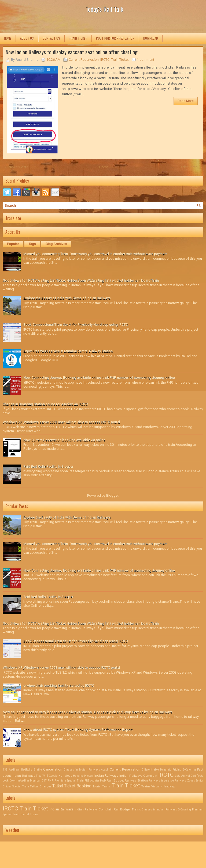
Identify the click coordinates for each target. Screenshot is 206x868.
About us (27, 38)
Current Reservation (84, 60)
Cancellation (53, 769)
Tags (32, 244)
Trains (146, 786)
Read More (186, 101)
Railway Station (137, 780)
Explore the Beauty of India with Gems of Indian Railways (67, 298)
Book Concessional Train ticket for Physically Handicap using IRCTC (76, 325)
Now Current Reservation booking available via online (64, 440)
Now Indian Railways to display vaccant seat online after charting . (73, 52)
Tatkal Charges (41, 786)
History (89, 776)
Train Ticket (78, 38)
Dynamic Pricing (171, 770)
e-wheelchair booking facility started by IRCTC (59, 686)
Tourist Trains (102, 786)
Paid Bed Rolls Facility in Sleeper (48, 467)
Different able (151, 770)
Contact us (51, 38)
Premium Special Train (70, 781)
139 (6, 770)
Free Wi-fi (42, 776)
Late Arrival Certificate (189, 776)
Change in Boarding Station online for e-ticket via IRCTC (45, 404)
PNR (51, 780)
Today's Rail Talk (104, 9)
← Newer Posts (16, 167)
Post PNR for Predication (115, 38)
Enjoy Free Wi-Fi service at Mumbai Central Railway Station (68, 351)
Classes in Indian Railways (82, 770)
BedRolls (27, 770)
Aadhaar (15, 770)
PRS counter (92, 781)
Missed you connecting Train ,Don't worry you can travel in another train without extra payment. (96, 254)
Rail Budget (116, 780)
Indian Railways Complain (139, 776)
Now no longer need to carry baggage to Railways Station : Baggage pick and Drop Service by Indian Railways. (88, 712)
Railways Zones (185, 781)
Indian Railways (107, 775)
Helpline (79, 776)
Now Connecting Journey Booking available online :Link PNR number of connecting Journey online (99, 378)
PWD (103, 781)
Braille (38, 770)
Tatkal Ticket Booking (72, 786)
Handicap (66, 776)
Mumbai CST (39, 781)
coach (106, 770)
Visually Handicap (163, 786)
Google (54, 776)
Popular (13, 244)
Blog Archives (56, 244)
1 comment (146, 60)
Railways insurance (162, 781)
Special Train (21, 786)
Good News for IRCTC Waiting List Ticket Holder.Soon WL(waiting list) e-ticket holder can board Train (81, 280)
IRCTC (105, 60)
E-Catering (190, 770)
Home (8, 38)
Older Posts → (191, 167)
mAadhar (24, 781)
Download (151, 38)
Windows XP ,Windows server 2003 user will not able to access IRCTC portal (61, 422)
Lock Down (10, 781)
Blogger (112, 495)
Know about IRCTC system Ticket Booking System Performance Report (78, 730)
